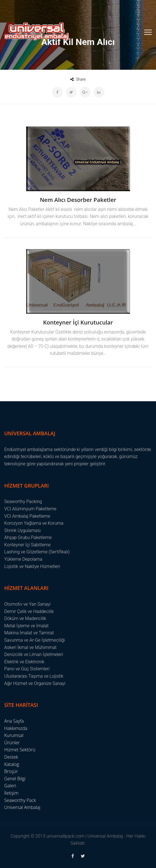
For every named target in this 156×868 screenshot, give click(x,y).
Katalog (12, 764)
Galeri (10, 786)
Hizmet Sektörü (20, 750)
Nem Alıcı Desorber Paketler (78, 200)
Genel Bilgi (15, 779)
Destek (11, 757)
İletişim (11, 793)
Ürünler (12, 743)
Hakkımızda (16, 728)
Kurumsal (14, 735)
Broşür (11, 771)
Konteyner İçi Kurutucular (78, 322)
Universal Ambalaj (22, 807)
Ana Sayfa (14, 721)
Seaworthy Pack (20, 800)
